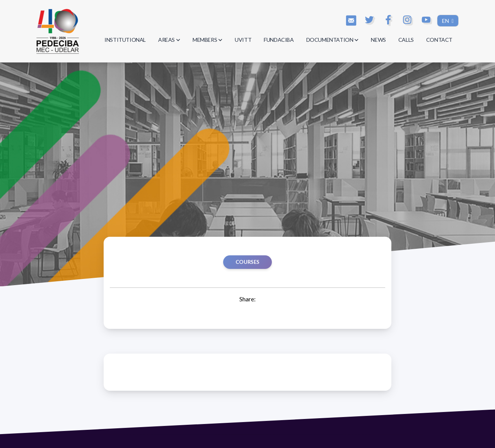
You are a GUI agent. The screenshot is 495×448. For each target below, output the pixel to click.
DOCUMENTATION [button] (333, 40)
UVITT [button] (243, 40)
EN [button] (446, 21)
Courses (247, 262)
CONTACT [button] (439, 40)
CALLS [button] (406, 40)
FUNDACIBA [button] (279, 40)
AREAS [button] (169, 40)
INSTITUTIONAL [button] (125, 40)
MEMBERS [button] (207, 40)
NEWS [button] (378, 40)
